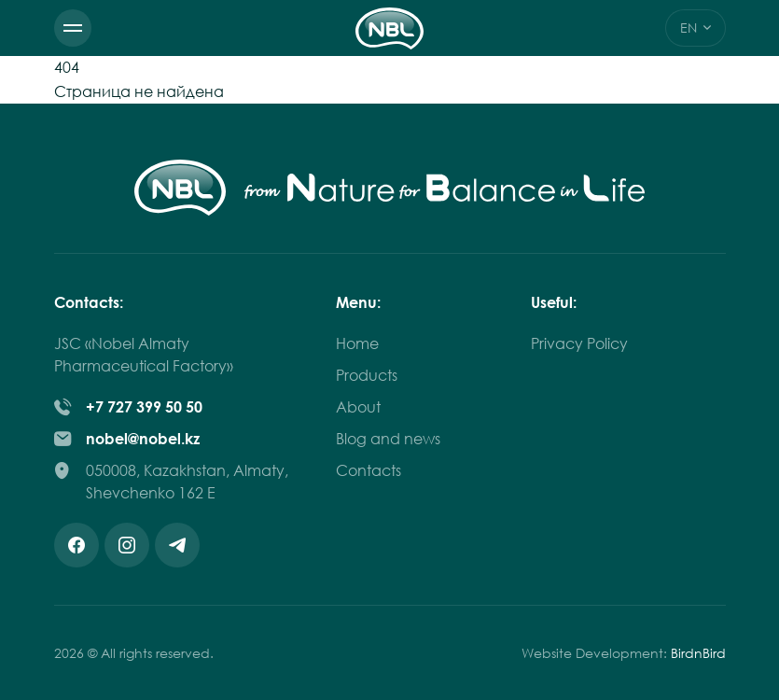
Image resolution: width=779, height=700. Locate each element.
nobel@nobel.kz (143, 439)
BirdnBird (698, 653)
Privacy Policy (579, 343)
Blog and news (388, 439)
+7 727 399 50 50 (144, 407)
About (358, 407)
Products (367, 375)
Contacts (369, 470)
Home (357, 343)
